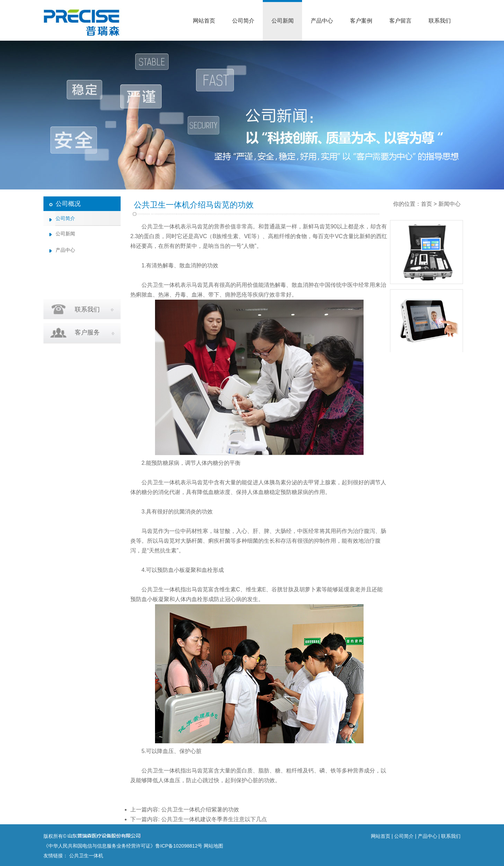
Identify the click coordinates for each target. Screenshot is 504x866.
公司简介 (243, 21)
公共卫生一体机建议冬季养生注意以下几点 (214, 819)
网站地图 (213, 846)
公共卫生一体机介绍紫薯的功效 (200, 810)
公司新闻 (283, 21)
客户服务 (87, 332)
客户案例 (361, 21)
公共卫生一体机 (161, 226)
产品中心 (322, 21)
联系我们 (440, 21)
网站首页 (204, 21)
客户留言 (400, 21)
